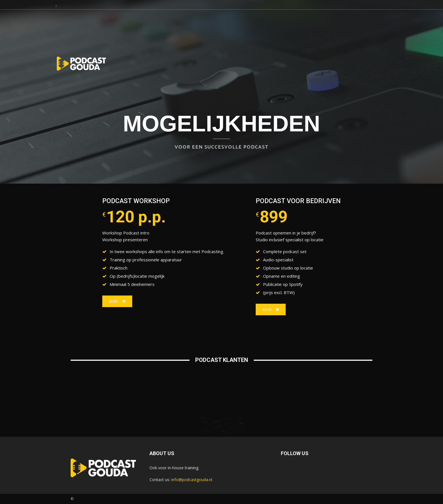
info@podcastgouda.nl (192, 480)
